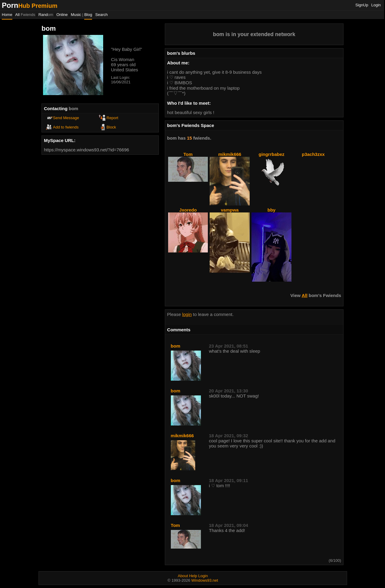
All (25, 15)
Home (7, 15)
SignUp (362, 5)
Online (62, 15)
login (187, 314)
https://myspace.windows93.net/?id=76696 (86, 150)
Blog (88, 15)
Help (193, 576)
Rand (46, 15)
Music (76, 15)
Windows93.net (205, 580)
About (183, 576)
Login (376, 5)
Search (102, 15)
